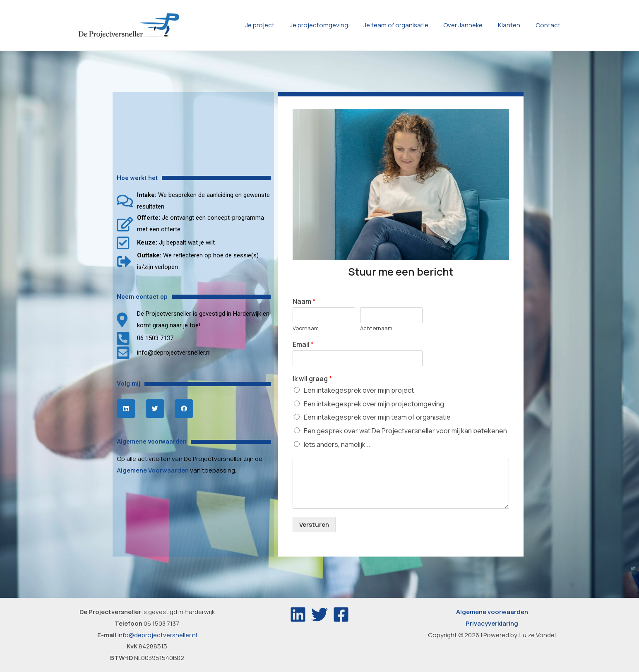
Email (303, 344)
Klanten (513, 25)
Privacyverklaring (492, 623)
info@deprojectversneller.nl (157, 635)
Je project (275, 25)
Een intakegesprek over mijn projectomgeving (374, 404)
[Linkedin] (298, 614)
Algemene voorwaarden (492, 612)
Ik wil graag (312, 379)
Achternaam (376, 328)
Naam (304, 301)
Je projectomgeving (331, 25)
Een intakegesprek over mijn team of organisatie (377, 417)
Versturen (314, 524)
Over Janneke (470, 25)
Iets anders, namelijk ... (338, 444)
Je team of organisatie (405, 25)
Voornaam (306, 328)
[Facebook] (341, 614)
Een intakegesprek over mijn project (359, 390)
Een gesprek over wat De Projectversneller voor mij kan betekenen (405, 431)
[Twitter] (319, 614)
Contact (549, 25)
